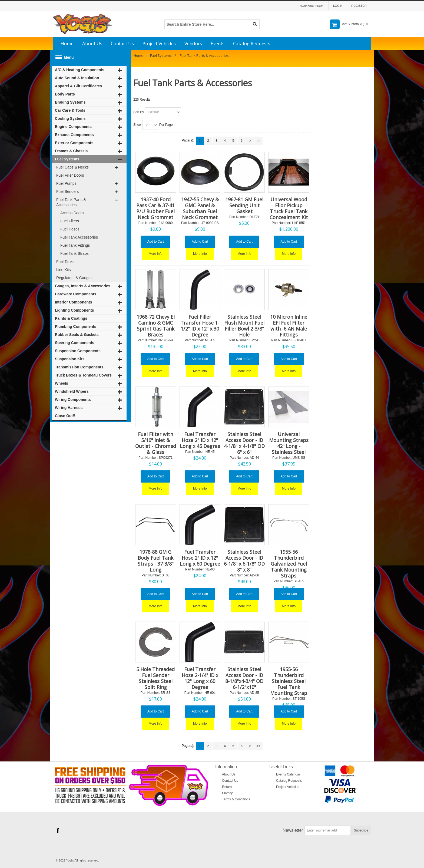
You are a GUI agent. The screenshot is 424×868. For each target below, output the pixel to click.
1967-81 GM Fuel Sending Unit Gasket (244, 205)
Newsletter (293, 830)
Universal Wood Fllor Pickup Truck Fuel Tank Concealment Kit (289, 208)
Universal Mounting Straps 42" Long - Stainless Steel (289, 443)
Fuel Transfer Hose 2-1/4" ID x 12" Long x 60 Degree (200, 678)
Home (67, 43)
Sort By (139, 112)
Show (137, 125)
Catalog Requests (252, 43)
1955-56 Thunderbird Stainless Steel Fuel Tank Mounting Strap (289, 681)
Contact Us (122, 43)
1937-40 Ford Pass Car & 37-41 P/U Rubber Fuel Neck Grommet (155, 208)
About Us (92, 43)
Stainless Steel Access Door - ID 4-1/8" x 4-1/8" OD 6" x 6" (244, 443)
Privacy (227, 793)
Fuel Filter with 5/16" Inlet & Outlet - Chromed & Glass (156, 443)
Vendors (193, 43)
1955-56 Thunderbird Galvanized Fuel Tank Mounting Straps (289, 564)
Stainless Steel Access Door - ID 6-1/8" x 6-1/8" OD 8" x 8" (244, 561)
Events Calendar (288, 774)
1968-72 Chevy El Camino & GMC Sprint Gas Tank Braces (156, 326)
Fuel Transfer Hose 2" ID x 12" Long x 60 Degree (200, 558)
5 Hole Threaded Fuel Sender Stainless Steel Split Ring (155, 678)
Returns (228, 787)
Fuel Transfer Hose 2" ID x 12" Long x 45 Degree (200, 440)
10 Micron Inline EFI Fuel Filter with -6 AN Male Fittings (289, 326)
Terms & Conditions (236, 799)
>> (259, 141)
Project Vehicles (159, 43)
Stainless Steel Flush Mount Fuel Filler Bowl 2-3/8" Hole (244, 326)
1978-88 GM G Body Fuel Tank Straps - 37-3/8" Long (156, 561)
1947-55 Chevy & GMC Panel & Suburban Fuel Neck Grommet (200, 208)
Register (359, 6)
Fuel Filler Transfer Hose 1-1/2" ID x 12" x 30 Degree (200, 326)
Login (338, 6)
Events (218, 43)
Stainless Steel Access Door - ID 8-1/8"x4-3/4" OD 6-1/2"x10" (244, 678)
